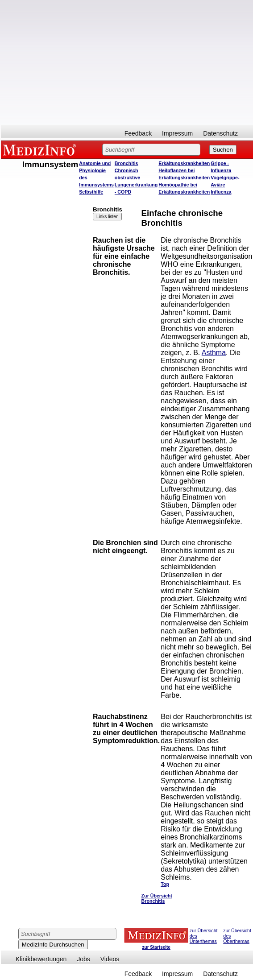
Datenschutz (220, 133)
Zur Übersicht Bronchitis (157, 898)
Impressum (177, 133)
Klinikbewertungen (41, 959)
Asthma (214, 353)
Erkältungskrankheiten (184, 163)
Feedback (138, 133)
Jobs (83, 959)
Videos (110, 959)
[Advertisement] (127, 62)
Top (165, 884)
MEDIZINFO (41, 149)
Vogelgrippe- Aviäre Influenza (225, 185)
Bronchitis (126, 163)
